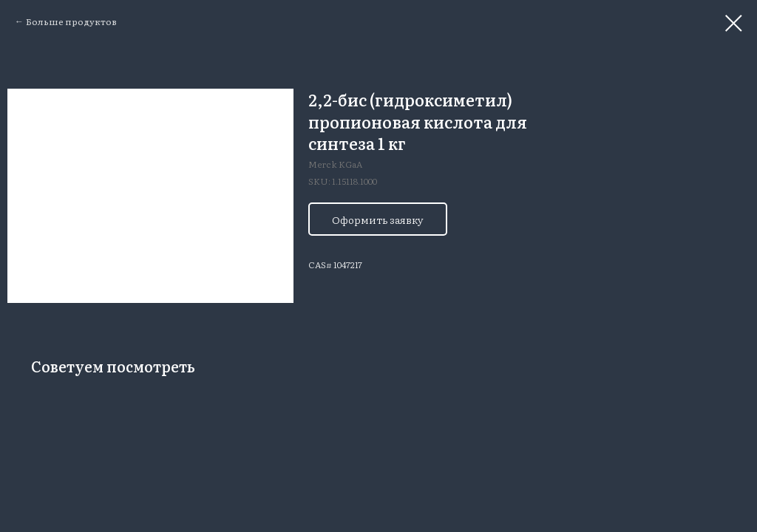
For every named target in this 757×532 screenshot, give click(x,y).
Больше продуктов (71, 21)
